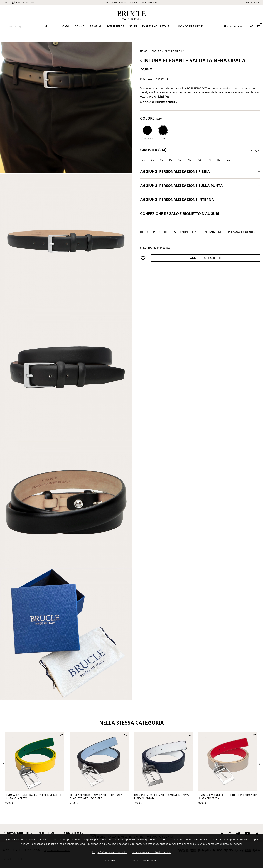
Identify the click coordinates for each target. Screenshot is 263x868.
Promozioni (213, 232)
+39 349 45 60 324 (25, 3)
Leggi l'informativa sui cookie (110, 852)
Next (259, 764)
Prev (3, 764)
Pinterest (238, 833)
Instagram (230, 833)
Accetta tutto (114, 861)
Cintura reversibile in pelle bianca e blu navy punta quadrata (162, 797)
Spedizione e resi (186, 232)
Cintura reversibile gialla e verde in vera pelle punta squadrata (34, 797)
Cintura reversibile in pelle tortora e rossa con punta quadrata (228, 797)
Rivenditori (252, 3)
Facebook (222, 833)
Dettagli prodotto (154, 232)
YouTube (247, 833)
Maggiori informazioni (158, 103)
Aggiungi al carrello (206, 258)
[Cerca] (25, 27)
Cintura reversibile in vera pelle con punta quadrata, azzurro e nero (96, 797)
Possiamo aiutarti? (242, 232)
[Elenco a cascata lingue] (5, 3)
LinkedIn (256, 833)
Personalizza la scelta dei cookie (151, 852)
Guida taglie (253, 150)
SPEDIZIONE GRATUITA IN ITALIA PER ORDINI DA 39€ (132, 3)
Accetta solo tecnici (145, 861)
